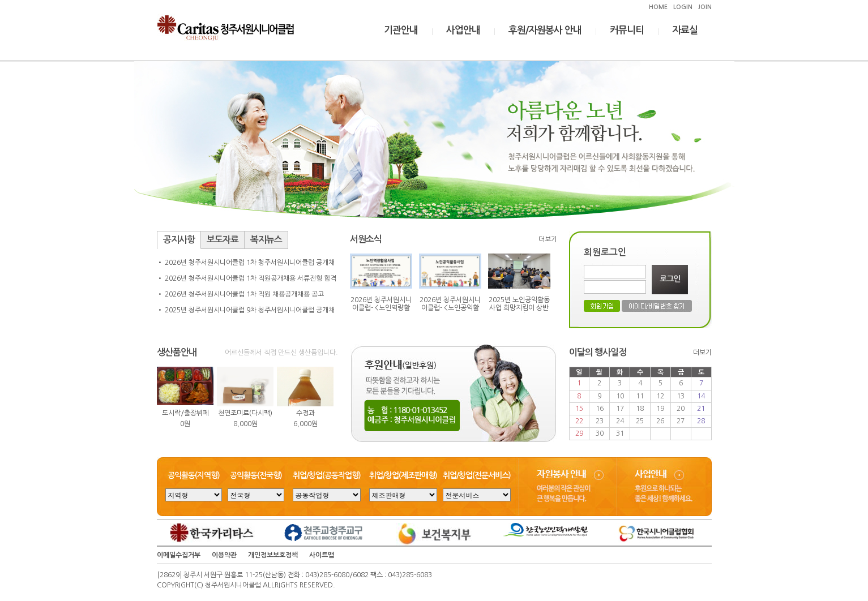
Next (323, 403)
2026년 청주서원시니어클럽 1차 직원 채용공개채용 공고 (244, 294)
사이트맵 (322, 555)
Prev (172, 403)
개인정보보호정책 (273, 555)
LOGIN (683, 7)
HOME (658, 7)
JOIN (705, 7)
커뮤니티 (627, 30)
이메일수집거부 (179, 555)
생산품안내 (177, 352)
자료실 (685, 30)
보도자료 (223, 240)
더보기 (548, 239)
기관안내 (401, 30)
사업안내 (463, 30)
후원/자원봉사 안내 (545, 30)
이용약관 (224, 555)
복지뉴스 (266, 240)
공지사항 (179, 240)
